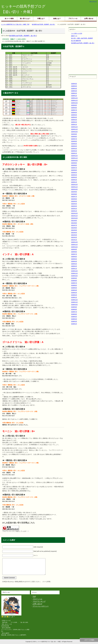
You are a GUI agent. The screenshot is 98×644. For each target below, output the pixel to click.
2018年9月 (74, 307)
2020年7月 (74, 254)
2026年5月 (74, 86)
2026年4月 (74, 88)
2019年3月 (74, 293)
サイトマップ (93, 1)
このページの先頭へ (89, 640)
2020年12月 (74, 242)
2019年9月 (74, 278)
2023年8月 (74, 165)
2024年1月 (74, 153)
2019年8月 (74, 281)
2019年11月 (74, 273)
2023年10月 (74, 160)
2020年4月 (74, 261)
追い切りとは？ (25, 18)
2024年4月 (74, 146)
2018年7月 (74, 312)
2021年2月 (74, 237)
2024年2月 (74, 151)
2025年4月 (74, 117)
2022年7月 (74, 197)
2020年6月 (74, 257)
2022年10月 (74, 189)
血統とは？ (57, 18)
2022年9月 (74, 192)
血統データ (74, 36)
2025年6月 (74, 112)
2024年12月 (74, 127)
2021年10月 (74, 218)
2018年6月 (74, 314)
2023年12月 (74, 156)
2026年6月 (74, 84)
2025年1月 (74, 124)
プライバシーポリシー (41, 606)
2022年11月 (74, 187)
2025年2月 (74, 122)
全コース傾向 (9, 18)
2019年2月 (74, 295)
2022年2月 (74, 209)
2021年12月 (74, 213)
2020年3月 (74, 264)
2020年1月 (74, 269)
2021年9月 (74, 221)
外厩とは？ (41, 18)
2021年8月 (74, 223)
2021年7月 (74, 225)
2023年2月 (74, 180)
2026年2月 (74, 93)
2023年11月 (74, 158)
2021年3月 (74, 235)
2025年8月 (74, 108)
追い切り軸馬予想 (76, 41)
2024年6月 (74, 141)
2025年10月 (74, 103)
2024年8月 (74, 136)
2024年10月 (74, 132)
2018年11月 (74, 302)
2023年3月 (74, 177)
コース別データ (77, 33)
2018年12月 (74, 300)
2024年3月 (74, 148)
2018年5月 (74, 317)
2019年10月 (74, 276)
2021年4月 (74, 233)
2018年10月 (74, 305)
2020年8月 (74, 252)
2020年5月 (74, 259)
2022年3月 (74, 206)
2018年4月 (74, 319)
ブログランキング (39, 601)
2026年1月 (74, 96)
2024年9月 (74, 134)
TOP (34, 597)
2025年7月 (74, 110)
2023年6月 (74, 170)
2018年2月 (74, 324)
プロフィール (73, 18)
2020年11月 (74, 245)
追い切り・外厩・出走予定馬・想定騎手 (82, 38)
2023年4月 (74, 175)
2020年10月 (74, 247)
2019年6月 (74, 285)
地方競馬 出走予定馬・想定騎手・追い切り (23, 36)
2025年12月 (74, 98)
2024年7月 (74, 139)
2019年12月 (74, 271)
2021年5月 (74, 230)
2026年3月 (74, 91)
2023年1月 (74, 182)
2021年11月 (74, 216)
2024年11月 (74, 129)
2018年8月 (74, 309)
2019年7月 (74, 283)
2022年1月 (74, 211)
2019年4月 (74, 290)
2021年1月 (74, 240)
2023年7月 (74, 168)
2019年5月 (74, 288)
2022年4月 (74, 204)
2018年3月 (74, 321)
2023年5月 (74, 173)
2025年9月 (74, 105)
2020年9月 (74, 249)
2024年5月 (74, 144)
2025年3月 (74, 120)
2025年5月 (74, 115)
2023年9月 (74, 163)
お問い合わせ (89, 18)
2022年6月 (74, 199)
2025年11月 (74, 100)
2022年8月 (74, 194)
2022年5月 (74, 201)
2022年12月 (74, 185)
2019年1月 (74, 297)
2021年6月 (74, 228)
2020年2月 (74, 266)
